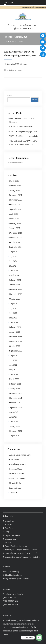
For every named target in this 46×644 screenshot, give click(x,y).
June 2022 (13, 365)
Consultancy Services (18, 464)
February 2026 (15, 186)
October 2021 (15, 403)
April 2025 (14, 214)
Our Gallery (10, 528)
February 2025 (15, 223)
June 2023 (13, 313)
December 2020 (16, 431)
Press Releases (15, 488)
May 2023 (13, 318)
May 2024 (13, 266)
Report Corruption (12, 535)
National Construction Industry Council (21, 553)
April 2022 (14, 374)
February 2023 (15, 327)
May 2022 (13, 370)
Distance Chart (11, 539)
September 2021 (16, 407)
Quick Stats (10, 521)
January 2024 (15, 285)
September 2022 (16, 351)
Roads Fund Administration (16, 546)
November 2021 (16, 398)
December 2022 (16, 337)
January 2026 (15, 190)
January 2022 (15, 389)
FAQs (7, 532)
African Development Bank (20, 455)
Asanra (8, 543)
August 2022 (14, 356)
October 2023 (15, 299)
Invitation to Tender (14, 70)
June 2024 (13, 261)
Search (10, 96)
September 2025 (16, 209)
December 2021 (16, 393)
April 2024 (14, 271)
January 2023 (15, 332)
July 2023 (13, 308)
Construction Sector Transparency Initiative (23, 557)
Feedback (9, 524)
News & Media (15, 483)
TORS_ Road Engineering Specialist (24, 136)
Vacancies (13, 493)
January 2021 (15, 426)
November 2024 (16, 238)
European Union (16, 469)
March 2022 (14, 379)
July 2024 (13, 256)
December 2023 (16, 289)
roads (25, 64)
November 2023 (16, 294)
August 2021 (14, 412)
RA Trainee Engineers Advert (21, 127)
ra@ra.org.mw (31, 25)
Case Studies (14, 460)
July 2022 (13, 360)
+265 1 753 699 (17, 25)
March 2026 (14, 181)
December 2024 (16, 233)
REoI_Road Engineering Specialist (23, 131)
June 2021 (13, 417)
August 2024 (14, 252)
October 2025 (15, 205)
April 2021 (14, 422)
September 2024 (16, 247)
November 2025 (16, 200)
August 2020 (14, 436)
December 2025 (16, 195)
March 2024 (14, 275)
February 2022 (15, 384)
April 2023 (14, 322)
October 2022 (15, 346)
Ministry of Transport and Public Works (21, 550)
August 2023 (14, 304)
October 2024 (15, 242)
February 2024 (15, 280)
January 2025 (15, 228)
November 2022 (16, 341)
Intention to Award (17, 474)
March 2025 (14, 219)
